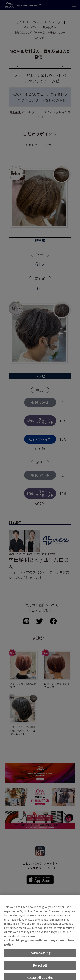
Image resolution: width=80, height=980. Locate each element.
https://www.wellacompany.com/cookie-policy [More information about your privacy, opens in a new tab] (39, 946)
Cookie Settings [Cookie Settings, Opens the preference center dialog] (40, 957)
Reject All (40, 969)
